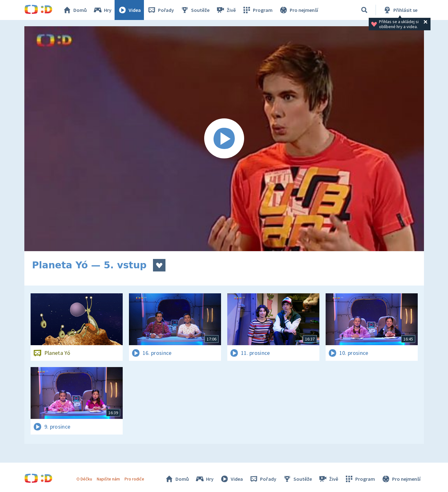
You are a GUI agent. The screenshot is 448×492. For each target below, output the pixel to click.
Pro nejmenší (298, 10)
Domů (75, 10)
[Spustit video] (224, 139)
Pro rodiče (134, 479)
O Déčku (84, 479)
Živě (226, 10)
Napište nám (108, 479)
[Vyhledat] (364, 10)
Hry (102, 10)
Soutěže (195, 10)
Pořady (160, 10)
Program (257, 10)
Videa (129, 10)
